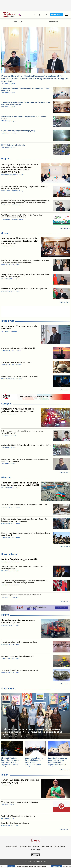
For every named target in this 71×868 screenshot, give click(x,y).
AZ (44, 15)
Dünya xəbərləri (10, 554)
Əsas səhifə (18, 22)
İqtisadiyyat (8, 321)
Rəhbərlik (36, 847)
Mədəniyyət (8, 689)
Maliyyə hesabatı (25, 847)
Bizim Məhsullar (47, 847)
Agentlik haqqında (12, 847)
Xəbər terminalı (56, 15)
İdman (5, 775)
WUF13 (5, 159)
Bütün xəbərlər (64, 228)
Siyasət (5, 233)
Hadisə (5, 615)
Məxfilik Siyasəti (60, 847)
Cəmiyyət (6, 404)
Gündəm (6, 477)
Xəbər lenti (53, 22)
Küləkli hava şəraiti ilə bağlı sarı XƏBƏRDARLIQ (32, 866)
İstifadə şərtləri (36, 850)
